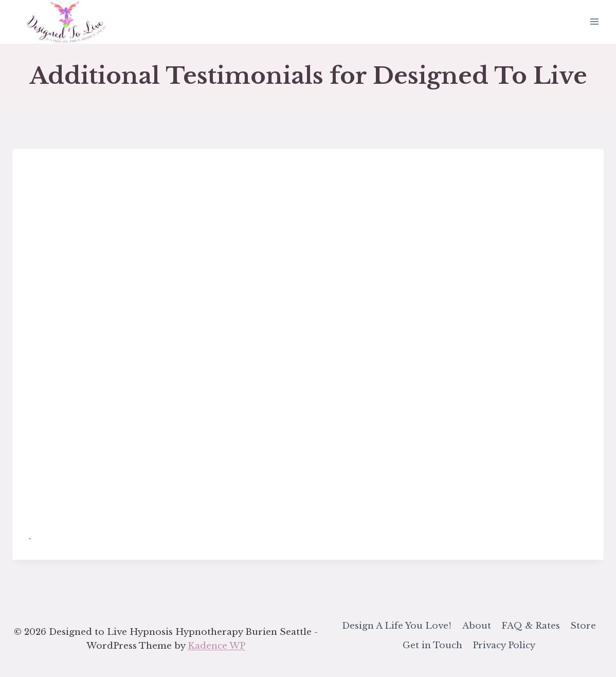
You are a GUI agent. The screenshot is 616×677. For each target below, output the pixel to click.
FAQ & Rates (531, 626)
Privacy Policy (504, 645)
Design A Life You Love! (397, 626)
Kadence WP (216, 646)
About (477, 626)
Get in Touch (432, 645)
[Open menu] (594, 22)
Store (583, 626)
